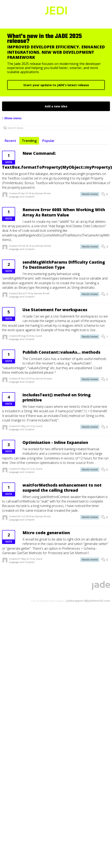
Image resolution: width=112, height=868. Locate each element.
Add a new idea (56, 106)
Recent (10, 141)
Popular (48, 141)
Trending (29, 141)
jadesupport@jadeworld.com (88, 601)
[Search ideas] (56, 128)
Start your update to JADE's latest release (56, 85)
